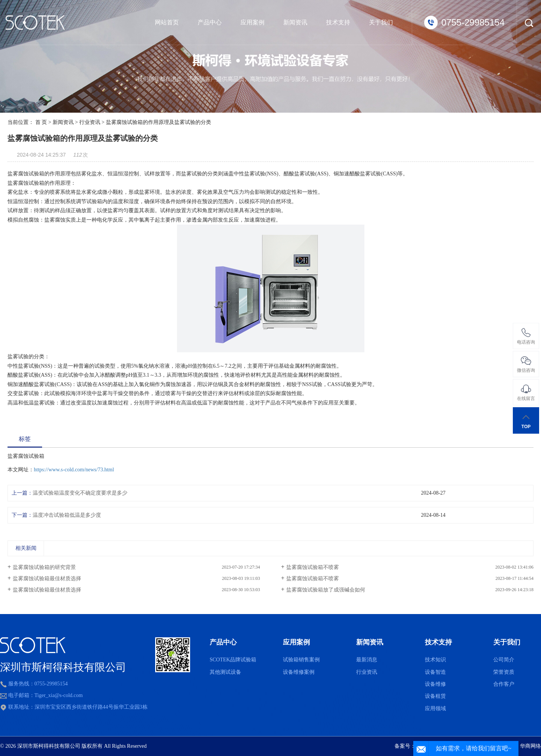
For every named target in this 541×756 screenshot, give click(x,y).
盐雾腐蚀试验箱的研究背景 (44, 567)
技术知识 (435, 660)
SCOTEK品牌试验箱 (233, 660)
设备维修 (435, 684)
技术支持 (338, 22)
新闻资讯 (295, 22)
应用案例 (252, 22)
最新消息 (367, 660)
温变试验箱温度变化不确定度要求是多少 (80, 493)
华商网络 (530, 746)
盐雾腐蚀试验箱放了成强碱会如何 (326, 590)
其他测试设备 (225, 672)
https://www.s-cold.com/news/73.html (74, 470)
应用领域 (435, 708)
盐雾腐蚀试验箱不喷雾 (313, 567)
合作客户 (504, 684)
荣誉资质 (504, 672)
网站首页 (167, 22)
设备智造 (435, 672)
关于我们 (381, 22)
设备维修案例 (299, 672)
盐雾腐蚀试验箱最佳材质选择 (47, 579)
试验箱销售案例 (301, 660)
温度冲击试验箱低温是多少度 (67, 515)
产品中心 (210, 22)
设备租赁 (435, 696)
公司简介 (504, 660)
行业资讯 (90, 122)
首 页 (41, 122)
